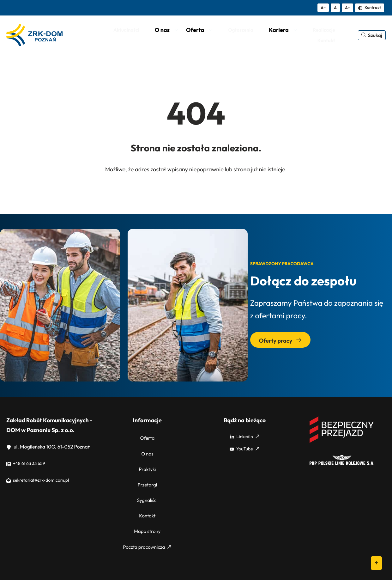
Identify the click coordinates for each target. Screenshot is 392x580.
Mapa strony (148, 512)
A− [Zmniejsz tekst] (323, 8)
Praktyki (147, 462)
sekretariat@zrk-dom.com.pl (42, 481)
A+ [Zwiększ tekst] (347, 8)
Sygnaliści (147, 487)
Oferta (147, 437)
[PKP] (342, 465)
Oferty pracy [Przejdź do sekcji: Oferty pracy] (280, 342)
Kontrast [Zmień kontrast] (370, 7)
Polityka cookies (330, 562)
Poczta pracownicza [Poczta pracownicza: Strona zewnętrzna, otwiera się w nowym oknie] (147, 524)
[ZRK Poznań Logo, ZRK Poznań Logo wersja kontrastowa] (36, 36)
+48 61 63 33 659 (28, 465)
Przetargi (147, 475)
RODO (358, 562)
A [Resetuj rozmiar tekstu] (335, 8)
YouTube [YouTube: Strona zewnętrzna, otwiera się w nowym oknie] (244, 450)
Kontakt (147, 499)
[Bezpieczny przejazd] (342, 443)
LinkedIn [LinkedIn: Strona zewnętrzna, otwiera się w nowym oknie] (244, 437)
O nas (147, 450)
